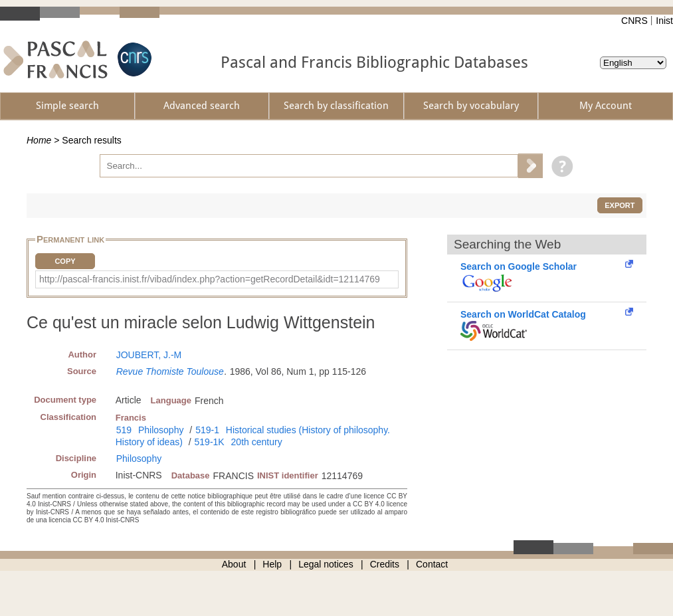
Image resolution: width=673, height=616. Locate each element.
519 (124, 430)
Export (620, 205)
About (234, 564)
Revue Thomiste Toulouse (170, 371)
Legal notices (326, 564)
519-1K (210, 442)
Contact (432, 564)
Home (39, 140)
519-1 (207, 430)
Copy (65, 261)
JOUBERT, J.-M (149, 355)
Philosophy (161, 430)
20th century (257, 442)
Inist (664, 21)
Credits (385, 564)
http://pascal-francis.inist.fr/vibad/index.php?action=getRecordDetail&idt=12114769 (210, 279)
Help (272, 564)
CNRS (634, 21)
